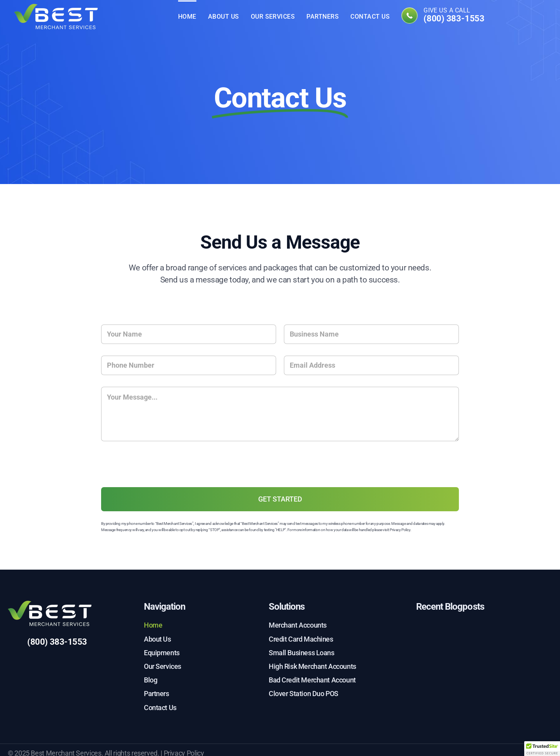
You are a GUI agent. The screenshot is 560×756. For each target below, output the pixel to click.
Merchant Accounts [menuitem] (298, 625)
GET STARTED (280, 499)
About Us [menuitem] (224, 17)
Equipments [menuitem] (162, 653)
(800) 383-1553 (57, 642)
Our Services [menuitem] (273, 17)
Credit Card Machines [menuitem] (301, 639)
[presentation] (160, 480)
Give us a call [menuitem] (454, 16)
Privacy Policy (400, 530)
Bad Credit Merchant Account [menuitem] (312, 680)
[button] (542, 749)
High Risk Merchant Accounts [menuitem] (312, 666)
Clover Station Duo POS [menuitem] (304, 694)
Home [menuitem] (187, 17)
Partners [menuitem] (323, 17)
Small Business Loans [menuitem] (302, 653)
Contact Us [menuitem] (370, 17)
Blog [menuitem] (150, 680)
